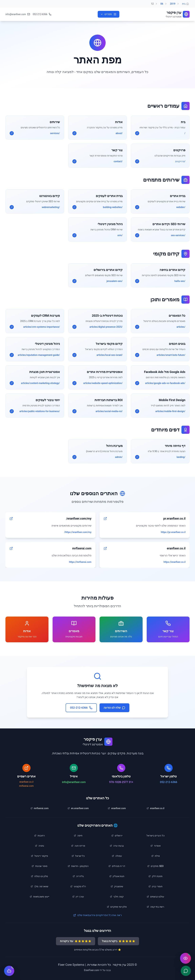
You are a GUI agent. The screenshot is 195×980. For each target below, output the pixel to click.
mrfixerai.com (26, 786)
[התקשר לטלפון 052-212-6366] (42, 14)
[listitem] (155, 808)
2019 (173, 4)
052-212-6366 (169, 782)
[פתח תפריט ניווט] (109, 14)
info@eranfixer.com (74, 782)
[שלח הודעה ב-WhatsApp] (186, 971)
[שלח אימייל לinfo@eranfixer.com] (18, 14)
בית (184, 4)
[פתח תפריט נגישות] (186, 958)
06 (162, 4)
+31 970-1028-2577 (121, 782)
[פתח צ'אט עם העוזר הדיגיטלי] (9, 971)
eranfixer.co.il (26, 782)
